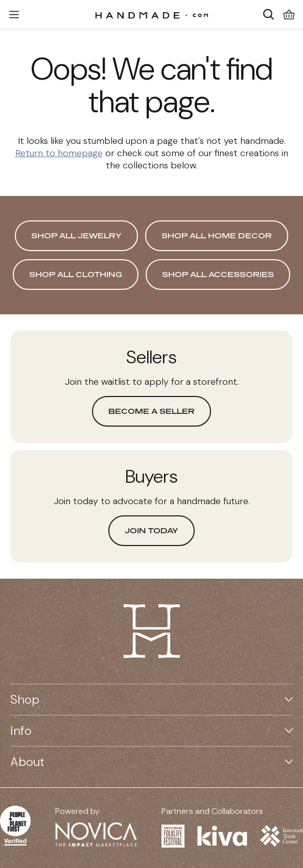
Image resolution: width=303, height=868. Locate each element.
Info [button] (151, 730)
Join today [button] (151, 530)
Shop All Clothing (76, 274)
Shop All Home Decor (217, 235)
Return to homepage (59, 153)
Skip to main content (143, 0)
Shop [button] (151, 699)
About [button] (151, 762)
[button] (14, 15)
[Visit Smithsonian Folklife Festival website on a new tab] (173, 836)
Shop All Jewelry (76, 235)
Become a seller (151, 411)
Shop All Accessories (218, 274)
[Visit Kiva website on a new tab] (222, 836)
